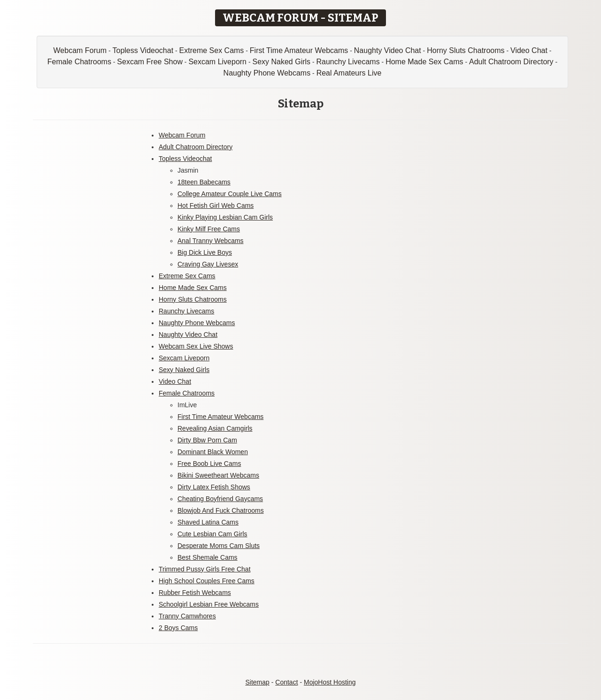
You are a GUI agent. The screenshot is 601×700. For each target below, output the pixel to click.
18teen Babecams (204, 182)
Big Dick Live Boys (205, 252)
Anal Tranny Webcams (211, 241)
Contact (286, 682)
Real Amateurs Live (349, 73)
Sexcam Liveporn (217, 62)
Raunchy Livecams (348, 62)
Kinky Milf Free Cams (209, 229)
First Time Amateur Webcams (299, 50)
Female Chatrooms (79, 62)
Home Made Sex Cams (424, 62)
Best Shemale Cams (208, 557)
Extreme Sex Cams (212, 50)
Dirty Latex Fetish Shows (214, 487)
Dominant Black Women (213, 452)
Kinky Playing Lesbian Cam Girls (225, 217)
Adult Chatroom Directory (511, 62)
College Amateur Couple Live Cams (230, 194)
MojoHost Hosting (330, 682)
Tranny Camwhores (187, 616)
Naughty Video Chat (388, 50)
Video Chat (529, 50)
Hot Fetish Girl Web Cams (216, 205)
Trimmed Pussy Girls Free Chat (205, 569)
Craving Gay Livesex (208, 264)
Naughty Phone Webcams (267, 73)
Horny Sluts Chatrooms (466, 50)
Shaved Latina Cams (208, 522)
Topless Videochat (143, 50)
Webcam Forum (80, 50)
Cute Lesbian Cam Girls (212, 534)
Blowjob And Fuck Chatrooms (221, 510)
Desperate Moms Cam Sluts (219, 546)
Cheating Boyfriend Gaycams (220, 499)
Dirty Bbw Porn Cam (207, 440)
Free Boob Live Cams (209, 464)
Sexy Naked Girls (281, 62)
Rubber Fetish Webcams (195, 593)
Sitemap (257, 682)
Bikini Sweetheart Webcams (218, 475)
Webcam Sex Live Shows (196, 346)
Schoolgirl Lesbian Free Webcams (209, 604)
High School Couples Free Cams (207, 581)
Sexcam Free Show (150, 62)
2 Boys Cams (178, 628)
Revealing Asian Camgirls (215, 428)
